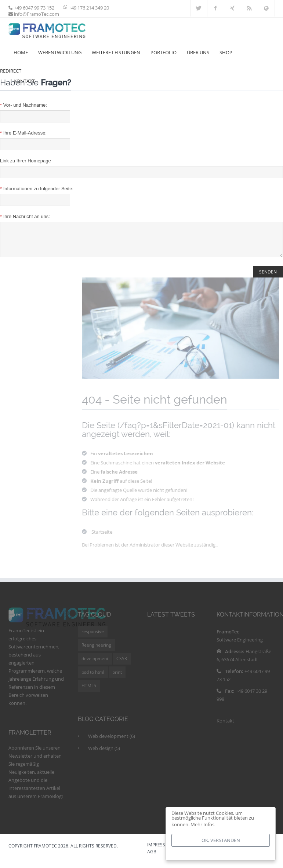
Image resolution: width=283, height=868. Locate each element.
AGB (152, 858)
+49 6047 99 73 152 (34, 8)
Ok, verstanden (221, 840)
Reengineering (96, 650)
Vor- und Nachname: (23, 105)
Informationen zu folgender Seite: (37, 189)
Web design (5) (104, 754)
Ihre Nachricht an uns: (25, 216)
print (117, 678)
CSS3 (122, 664)
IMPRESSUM (160, 851)
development (95, 664)
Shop (226, 52)
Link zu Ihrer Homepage (26, 161)
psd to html (93, 678)
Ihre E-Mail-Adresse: (23, 133)
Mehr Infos (202, 824)
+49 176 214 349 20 (89, 8)
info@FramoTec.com (36, 14)
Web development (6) (112, 742)
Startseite (104, 537)
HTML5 (89, 691)
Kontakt (225, 726)
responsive (93, 637)
